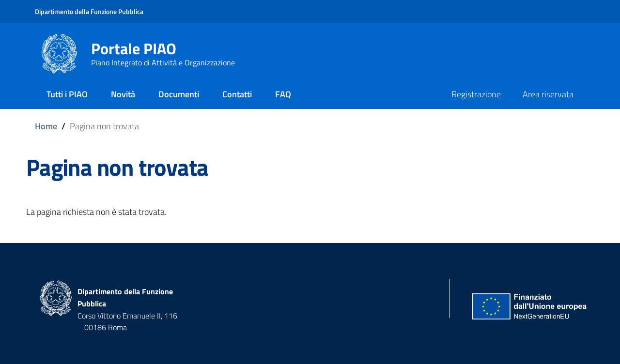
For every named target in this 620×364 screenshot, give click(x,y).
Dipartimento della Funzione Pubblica (89, 11)
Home (46, 126)
